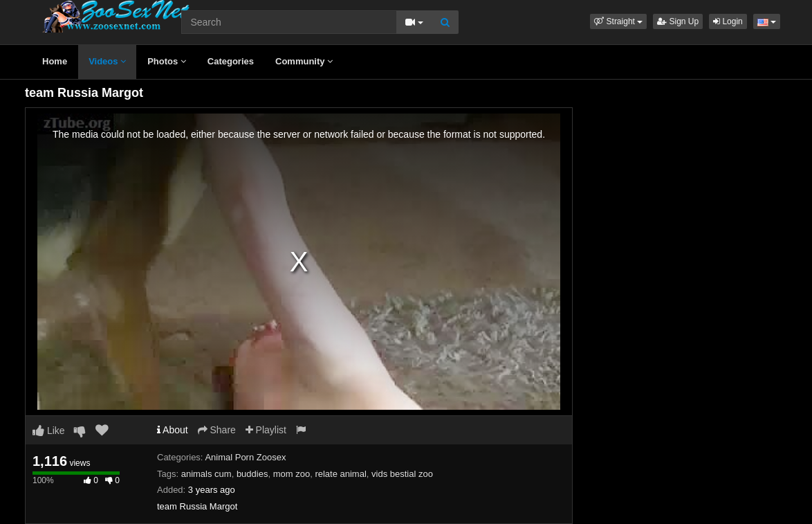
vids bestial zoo (402, 474)
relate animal (340, 474)
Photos (167, 61)
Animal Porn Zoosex (245, 457)
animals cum (206, 474)
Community (304, 61)
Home (55, 61)
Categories (231, 61)
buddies (252, 474)
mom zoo (292, 474)
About (173, 430)
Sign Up (678, 21)
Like (49, 431)
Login (728, 21)
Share (217, 430)
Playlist (266, 430)
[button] (618, 21)
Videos (107, 61)
